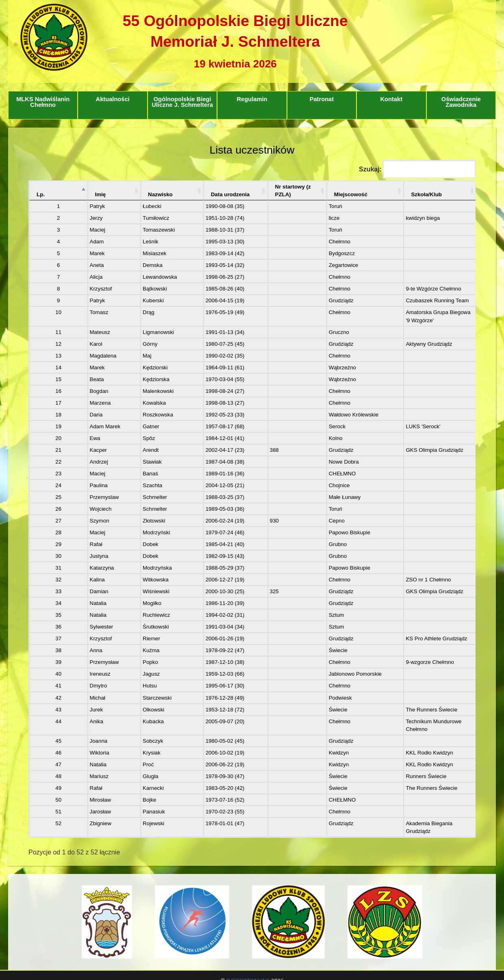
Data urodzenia (181, 187)
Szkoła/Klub (386, 187)
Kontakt (392, 99)
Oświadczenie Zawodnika (461, 102)
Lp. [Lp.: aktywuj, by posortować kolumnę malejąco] (41, 187)
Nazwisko (127, 187)
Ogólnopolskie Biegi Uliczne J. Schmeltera (182, 102)
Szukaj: (417, 169)
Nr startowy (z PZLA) (251, 187)
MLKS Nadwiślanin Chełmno (43, 102)
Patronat (322, 99)
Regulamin (252, 99)
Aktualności (113, 99)
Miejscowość (319, 187)
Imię (79, 187)
